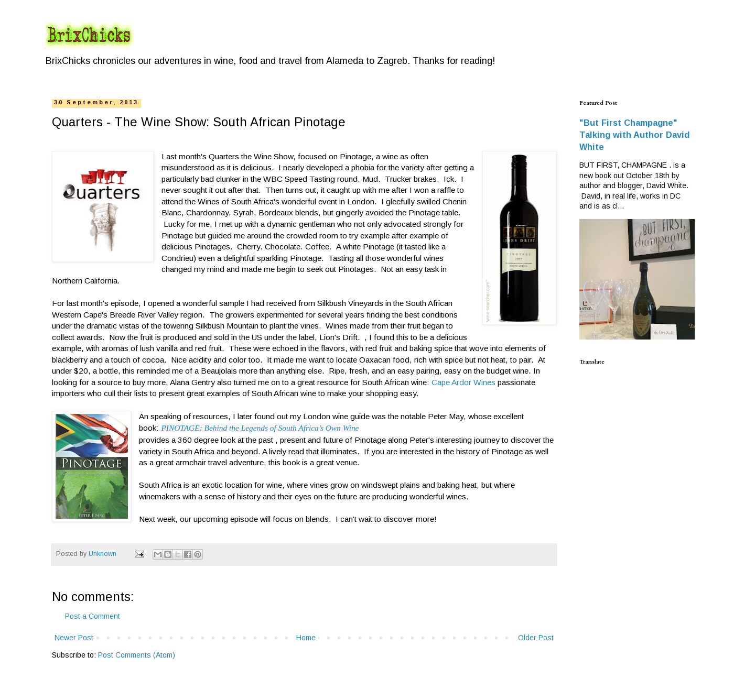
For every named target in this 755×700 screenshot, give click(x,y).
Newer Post (74, 638)
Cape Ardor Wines (463, 382)
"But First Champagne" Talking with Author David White (634, 135)
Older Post (536, 638)
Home (306, 638)
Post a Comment (93, 616)
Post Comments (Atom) (137, 655)
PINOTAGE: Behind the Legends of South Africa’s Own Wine (260, 428)
